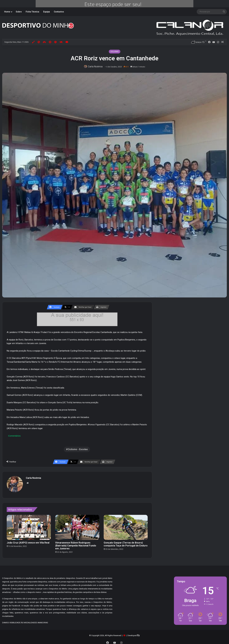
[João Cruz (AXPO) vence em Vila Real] (29, 526)
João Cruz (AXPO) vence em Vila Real (28, 541)
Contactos (59, 12)
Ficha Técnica (32, 12)
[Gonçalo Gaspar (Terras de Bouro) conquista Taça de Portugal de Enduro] (126, 526)
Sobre (19, 12)
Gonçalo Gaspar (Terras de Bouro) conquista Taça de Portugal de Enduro (126, 543)
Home (7, 12)
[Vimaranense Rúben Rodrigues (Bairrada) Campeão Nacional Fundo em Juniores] (77, 526)
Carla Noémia (96, 66)
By (138, 634)
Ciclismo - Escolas (78, 449)
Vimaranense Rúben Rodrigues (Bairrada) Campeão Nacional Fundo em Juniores (76, 544)
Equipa (47, 12)
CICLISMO (115, 51)
